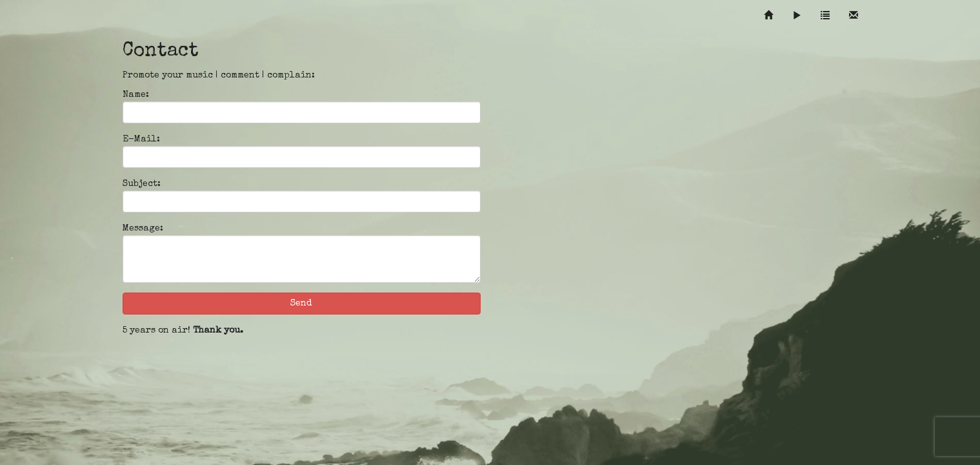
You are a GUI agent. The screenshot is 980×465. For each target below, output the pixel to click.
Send (301, 304)
